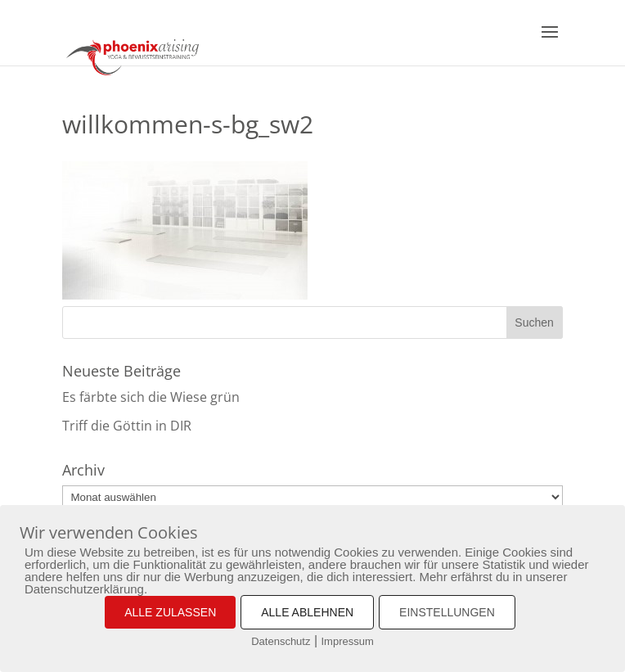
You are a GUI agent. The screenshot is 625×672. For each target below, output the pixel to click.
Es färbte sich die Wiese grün (151, 397)
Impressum (348, 641)
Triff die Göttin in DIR (127, 426)
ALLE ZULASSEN (170, 612)
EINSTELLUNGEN (447, 612)
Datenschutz (281, 641)
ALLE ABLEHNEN (307, 612)
